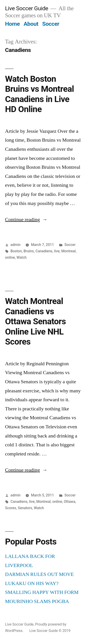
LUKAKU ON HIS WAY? (32, 583)
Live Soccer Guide (27, 8)
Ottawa (69, 502)
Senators (25, 508)
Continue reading (26, 220)
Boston (16, 251)
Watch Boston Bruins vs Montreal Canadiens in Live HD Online (39, 94)
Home (12, 24)
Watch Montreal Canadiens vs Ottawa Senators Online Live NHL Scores (35, 321)
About (31, 24)
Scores (11, 508)
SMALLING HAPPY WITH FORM (42, 592)
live (57, 251)
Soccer (51, 24)
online (10, 257)
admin (16, 245)
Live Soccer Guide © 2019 (50, 631)
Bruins (29, 251)
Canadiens (44, 251)
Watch (22, 257)
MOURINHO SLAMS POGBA (37, 601)
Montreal (68, 251)
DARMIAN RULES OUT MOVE (39, 574)
